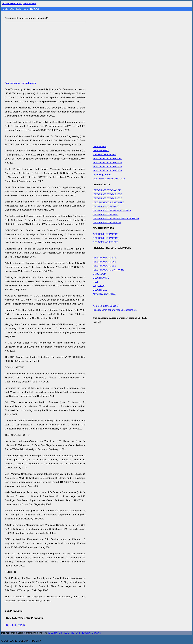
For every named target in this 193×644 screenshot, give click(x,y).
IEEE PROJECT (31, 9)
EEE (19, 9)
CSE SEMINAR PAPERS (106, 234)
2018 (122, 179)
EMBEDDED (99, 274)
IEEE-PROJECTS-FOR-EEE (107, 194)
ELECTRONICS (101, 278)
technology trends (102, 175)
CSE (6, 9)
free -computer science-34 (106, 306)
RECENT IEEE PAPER (105, 155)
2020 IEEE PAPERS (103, 179)
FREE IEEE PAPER (15, 625)
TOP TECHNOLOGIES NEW (107, 159)
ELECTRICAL (100, 290)
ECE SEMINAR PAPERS (106, 238)
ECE (12, 9)
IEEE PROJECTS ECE (105, 258)
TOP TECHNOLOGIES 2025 (107, 167)
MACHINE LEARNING (104, 294)
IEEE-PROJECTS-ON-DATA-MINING (112, 210)
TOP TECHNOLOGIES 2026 (107, 163)
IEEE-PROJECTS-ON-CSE (107, 190)
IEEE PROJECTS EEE (104, 266)
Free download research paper (20, 83)
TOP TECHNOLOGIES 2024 (107, 171)
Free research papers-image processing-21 (115, 310)
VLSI (95, 282)
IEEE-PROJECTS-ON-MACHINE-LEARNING (116, 218)
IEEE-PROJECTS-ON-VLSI (107, 223)
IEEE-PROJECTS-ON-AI (105, 214)
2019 (117, 179)
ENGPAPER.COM (91, 633)
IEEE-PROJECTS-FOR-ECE (107, 198)
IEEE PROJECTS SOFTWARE (109, 202)
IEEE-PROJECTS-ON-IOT (106, 206)
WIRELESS (99, 286)
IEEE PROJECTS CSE (105, 262)
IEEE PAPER (30, 4)
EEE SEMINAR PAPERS (106, 242)
